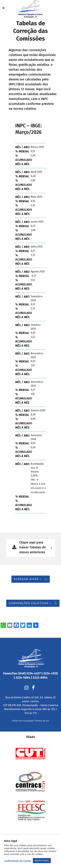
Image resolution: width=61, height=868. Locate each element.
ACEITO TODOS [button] (42, 861)
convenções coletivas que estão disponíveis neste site (32, 55)
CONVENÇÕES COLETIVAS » (33, 603)
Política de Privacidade (23, 714)
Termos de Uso (42, 714)
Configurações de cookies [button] (18, 861)
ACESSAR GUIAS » (31, 579)
